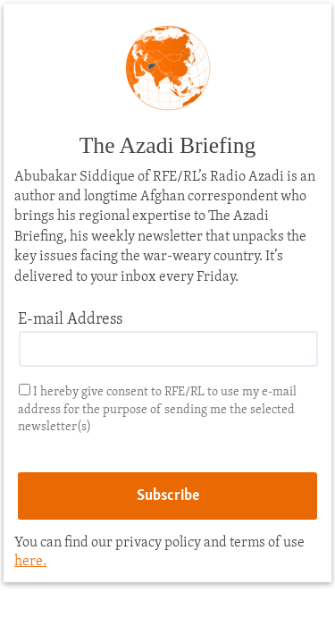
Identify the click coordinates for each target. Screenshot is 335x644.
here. (30, 562)
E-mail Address (70, 320)
